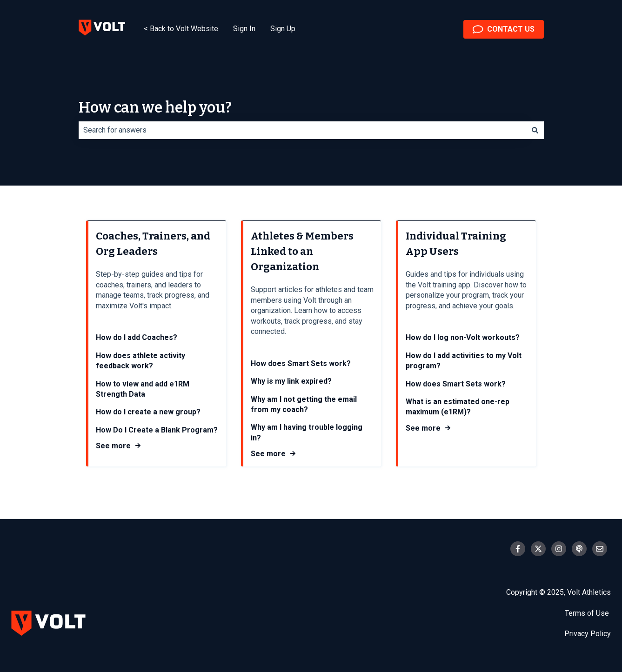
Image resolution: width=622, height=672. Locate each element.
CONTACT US (504, 29)
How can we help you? (155, 107)
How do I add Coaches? (137, 338)
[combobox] (302, 130)
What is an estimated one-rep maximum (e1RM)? (458, 407)
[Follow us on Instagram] (559, 549)
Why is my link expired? (291, 381)
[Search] (535, 130)
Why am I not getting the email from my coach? (304, 404)
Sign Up (283, 29)
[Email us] (600, 549)
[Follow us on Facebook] (518, 549)
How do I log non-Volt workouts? (463, 338)
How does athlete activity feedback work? (140, 361)
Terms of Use (588, 613)
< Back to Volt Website (181, 29)
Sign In (244, 29)
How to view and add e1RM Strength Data (143, 389)
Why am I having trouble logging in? (307, 433)
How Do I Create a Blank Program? (157, 430)
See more (113, 446)
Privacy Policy (588, 634)
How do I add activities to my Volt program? (464, 361)
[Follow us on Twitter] (538, 549)
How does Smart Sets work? (301, 363)
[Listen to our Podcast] (579, 549)
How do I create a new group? (148, 412)
